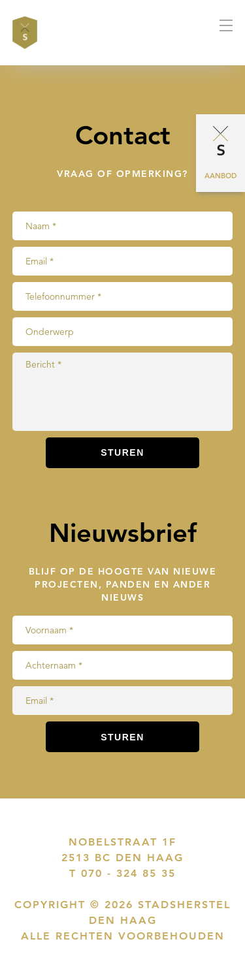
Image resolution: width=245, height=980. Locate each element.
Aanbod (220, 176)
